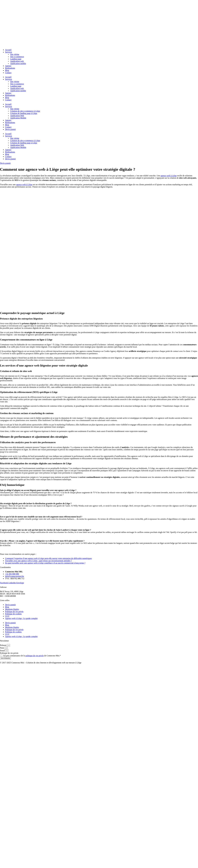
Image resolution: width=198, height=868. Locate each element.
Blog (7, 70)
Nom (2, 648)
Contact (8, 73)
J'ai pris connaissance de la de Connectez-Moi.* (32, 656)
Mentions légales (12, 609)
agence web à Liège (169, 176)
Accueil (8, 50)
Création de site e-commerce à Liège (25, 111)
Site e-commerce (17, 57)
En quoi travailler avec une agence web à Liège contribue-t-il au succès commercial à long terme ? (45, 563)
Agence (8, 66)
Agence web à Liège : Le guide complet (21, 618)
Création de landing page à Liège (24, 113)
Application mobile (18, 63)
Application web (17, 61)
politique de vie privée (35, 656)
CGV (7, 616)
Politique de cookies (13, 614)
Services (9, 52)
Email (3, 651)
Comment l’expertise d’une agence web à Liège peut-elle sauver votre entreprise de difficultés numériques (48, 558)
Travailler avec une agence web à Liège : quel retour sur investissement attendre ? (38, 561)
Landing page (16, 59)
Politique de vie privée (14, 612)
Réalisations (10, 68)
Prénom (3, 645)
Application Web (17, 116)
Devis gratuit (10, 129)
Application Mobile (18, 118)
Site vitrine (15, 54)
